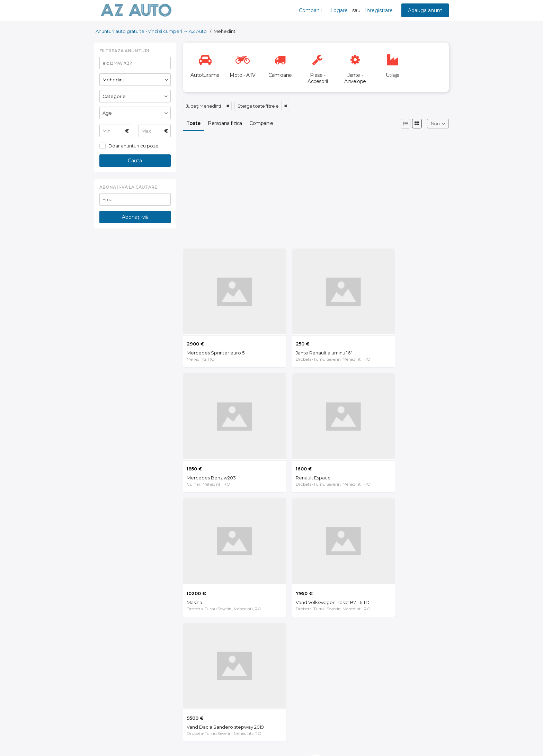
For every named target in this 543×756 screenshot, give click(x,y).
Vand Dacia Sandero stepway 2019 (225, 559)
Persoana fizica (225, 123)
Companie (261, 123)
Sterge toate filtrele (258, 106)
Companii (310, 10)
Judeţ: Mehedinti (203, 106)
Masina (285, 448)
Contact (439, 739)
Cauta (135, 161)
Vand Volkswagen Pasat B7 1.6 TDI (405, 448)
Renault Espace (204, 448)
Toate (193, 123)
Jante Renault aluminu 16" (305, 337)
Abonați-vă (135, 217)
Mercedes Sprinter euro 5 (216, 337)
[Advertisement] (135, 346)
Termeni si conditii (401, 739)
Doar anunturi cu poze (133, 146)
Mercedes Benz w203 (392, 337)
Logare (339, 10)
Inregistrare (379, 10)
